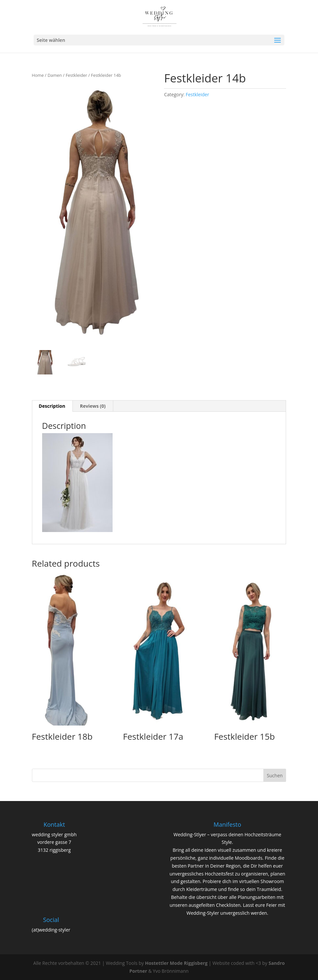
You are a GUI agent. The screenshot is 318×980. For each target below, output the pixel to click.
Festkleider (76, 75)
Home (38, 75)
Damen (55, 75)
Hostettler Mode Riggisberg (176, 963)
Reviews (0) (93, 406)
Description (52, 406)
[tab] (52, 406)
